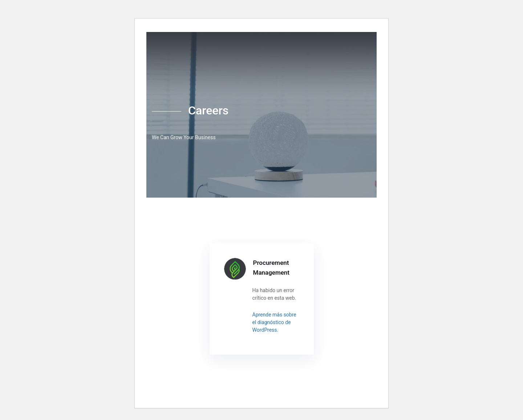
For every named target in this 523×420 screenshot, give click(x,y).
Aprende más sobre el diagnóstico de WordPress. (274, 322)
